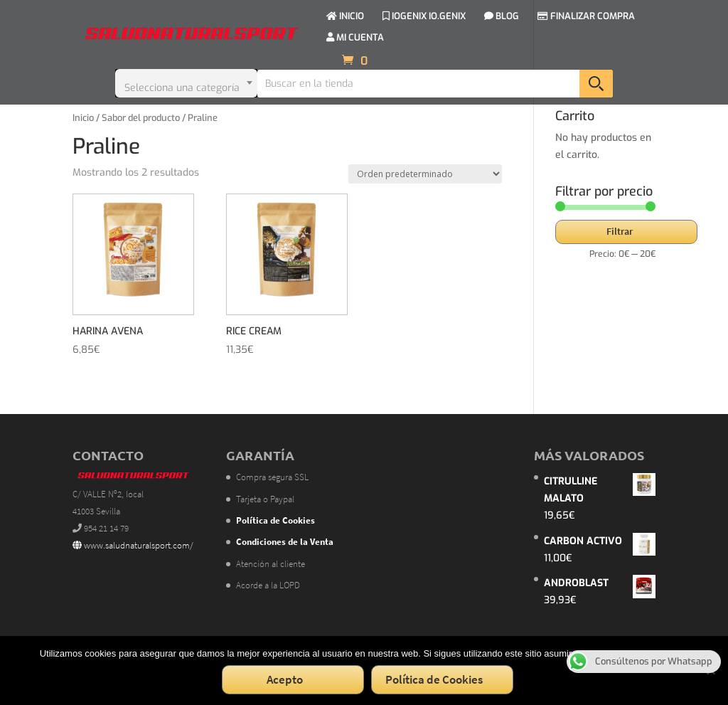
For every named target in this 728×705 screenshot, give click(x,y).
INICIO (345, 17)
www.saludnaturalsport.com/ (133, 545)
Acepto (285, 679)
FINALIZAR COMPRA (586, 17)
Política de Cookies (434, 679)
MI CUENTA (355, 38)
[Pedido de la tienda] (425, 174)
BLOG (502, 17)
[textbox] (186, 83)
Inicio (83, 118)
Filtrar (620, 231)
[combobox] (186, 83)
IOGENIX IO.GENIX (424, 17)
